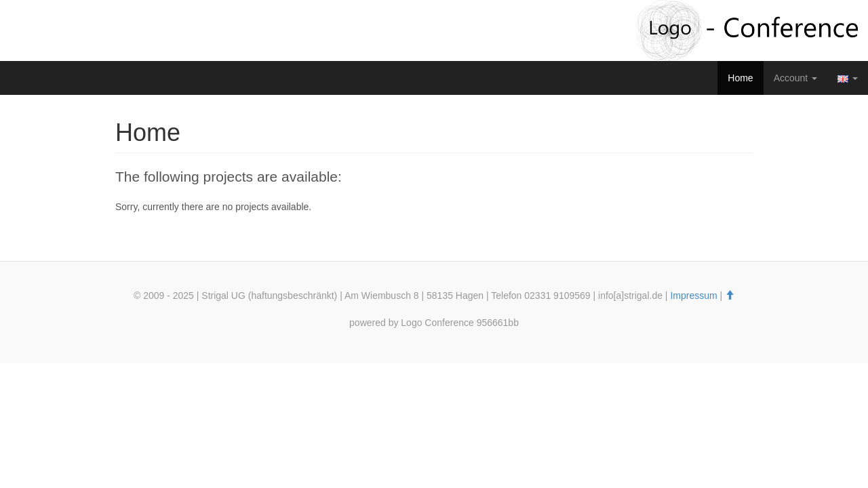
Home (740, 78)
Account (795, 78)
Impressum (693, 296)
